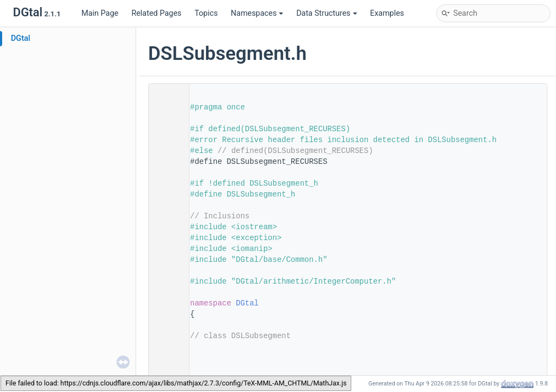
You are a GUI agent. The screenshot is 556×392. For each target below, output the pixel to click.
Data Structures (326, 13)
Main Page (100, 13)
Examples (387, 13)
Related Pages (156, 13)
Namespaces (257, 13)
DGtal (21, 38)
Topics (206, 13)
